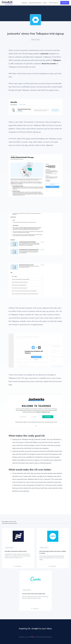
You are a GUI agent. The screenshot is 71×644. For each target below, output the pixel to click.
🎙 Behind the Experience (35, 3)
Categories (24, 3)
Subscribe (65, 3)
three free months (49, 64)
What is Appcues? (54, 3)
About (45, 3)
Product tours (35, 40)
